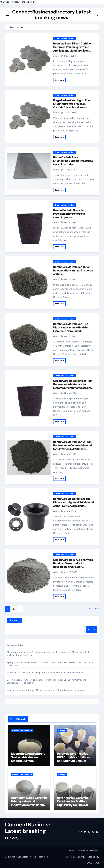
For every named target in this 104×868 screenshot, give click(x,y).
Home (72, 851)
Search (15, 620)
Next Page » (93, 608)
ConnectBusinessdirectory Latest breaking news (51, 15)
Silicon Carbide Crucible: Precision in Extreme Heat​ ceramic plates (69, 214)
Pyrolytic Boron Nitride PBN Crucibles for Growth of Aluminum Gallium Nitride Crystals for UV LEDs (75, 761)
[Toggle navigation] (8, 15)
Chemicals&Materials (64, 38)
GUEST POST (93, 863)
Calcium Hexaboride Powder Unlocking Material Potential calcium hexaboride (46, 690)
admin (56, 56)
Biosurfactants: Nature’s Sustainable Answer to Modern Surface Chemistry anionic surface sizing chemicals (29, 761)
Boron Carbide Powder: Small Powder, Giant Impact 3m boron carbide (73, 271)
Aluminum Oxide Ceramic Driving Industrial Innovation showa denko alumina (45, 673)
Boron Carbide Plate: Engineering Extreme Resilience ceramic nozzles (73, 161)
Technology (93, 857)
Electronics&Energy (75, 857)
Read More (59, 80)
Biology (62, 731)
